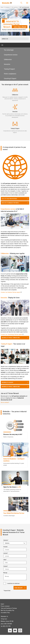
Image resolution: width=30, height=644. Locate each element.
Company (5, 566)
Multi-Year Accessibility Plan (7, 610)
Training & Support (9, 69)
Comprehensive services (11, 55)
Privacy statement (5, 606)
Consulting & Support (10, 78)
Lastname (5, 553)
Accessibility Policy (5, 612)
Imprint (2, 604)
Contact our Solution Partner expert (11, 292)
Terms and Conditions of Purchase (9, 608)
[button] (15, 39)
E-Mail (5, 560)
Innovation (7, 64)
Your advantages (9, 50)
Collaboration (8, 59)
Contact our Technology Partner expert (12, 334)
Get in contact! (5, 402)
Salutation (6, 540)
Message (5, 573)
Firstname (5, 547)
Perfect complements (10, 74)
